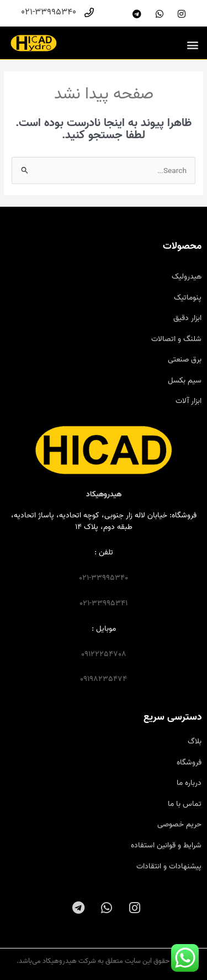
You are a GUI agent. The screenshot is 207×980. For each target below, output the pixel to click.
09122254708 (104, 654)
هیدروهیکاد (104, 494)
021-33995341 (104, 603)
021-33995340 (104, 578)
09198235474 (104, 679)
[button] (192, 44)
